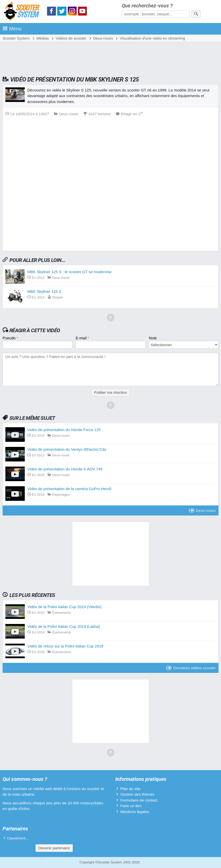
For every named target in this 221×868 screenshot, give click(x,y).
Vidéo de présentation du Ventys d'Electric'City (67, 449)
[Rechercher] (196, 14)
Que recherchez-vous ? (147, 6)
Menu (12, 29)
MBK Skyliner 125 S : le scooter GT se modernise (69, 272)
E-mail (82, 338)
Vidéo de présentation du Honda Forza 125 (64, 430)
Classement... (18, 838)
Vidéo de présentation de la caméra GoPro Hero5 (69, 489)
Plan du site (130, 789)
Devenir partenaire (54, 848)
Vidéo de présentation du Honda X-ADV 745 (65, 469)
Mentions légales (135, 812)
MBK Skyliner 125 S (44, 291)
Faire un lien (131, 806)
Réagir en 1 (129, 114)
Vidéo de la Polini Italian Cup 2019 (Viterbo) (64, 607)
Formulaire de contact (139, 800)
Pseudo (10, 338)
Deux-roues (202, 510)
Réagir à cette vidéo (35, 330)
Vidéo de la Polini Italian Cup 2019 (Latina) (64, 626)
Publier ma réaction (110, 392)
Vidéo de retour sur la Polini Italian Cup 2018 (65, 646)
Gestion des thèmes (137, 794)
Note (153, 338)
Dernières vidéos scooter (191, 668)
